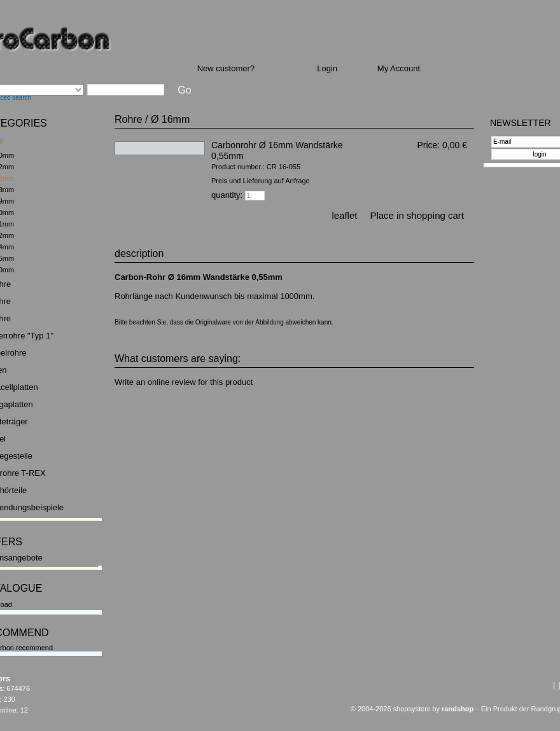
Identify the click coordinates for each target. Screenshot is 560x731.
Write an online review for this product (184, 382)
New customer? (226, 68)
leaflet (344, 215)
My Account (399, 68)
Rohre (129, 119)
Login (327, 68)
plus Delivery (451, 156)
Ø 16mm (170, 119)
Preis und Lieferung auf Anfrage (261, 181)
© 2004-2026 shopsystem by (412, 709)
